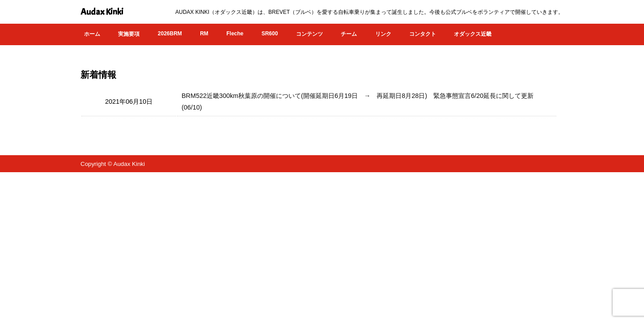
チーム (349, 34)
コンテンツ (309, 34)
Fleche (235, 34)
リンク (383, 34)
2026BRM (170, 34)
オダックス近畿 (473, 34)
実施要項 (129, 34)
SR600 (270, 34)
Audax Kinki (102, 12)
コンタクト (423, 34)
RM (204, 34)
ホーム (92, 34)
